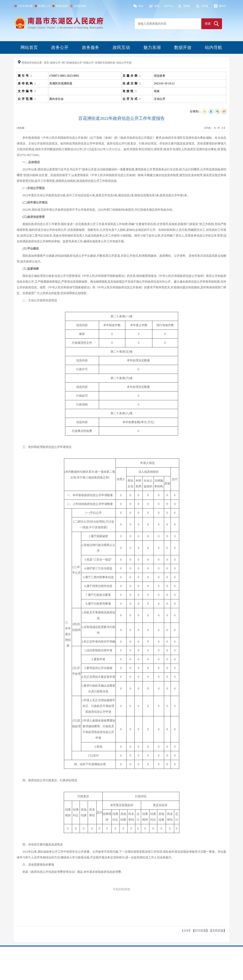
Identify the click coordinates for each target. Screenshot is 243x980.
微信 (141, 6)
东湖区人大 (44, 6)
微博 (157, 6)
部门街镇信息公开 (72, 63)
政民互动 (121, 47)
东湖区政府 (62, 6)
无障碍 (187, 6)
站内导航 (214, 47)
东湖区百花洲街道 (105, 63)
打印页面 (200, 931)
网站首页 (29, 47)
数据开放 (183, 47)
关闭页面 (218, 931)
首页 (46, 63)
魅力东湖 (152, 47)
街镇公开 (88, 63)
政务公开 (60, 47)
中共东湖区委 (25, 6)
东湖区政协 (80, 6)
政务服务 (91, 47)
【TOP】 (186, 931)
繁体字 (223, 6)
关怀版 (205, 6)
